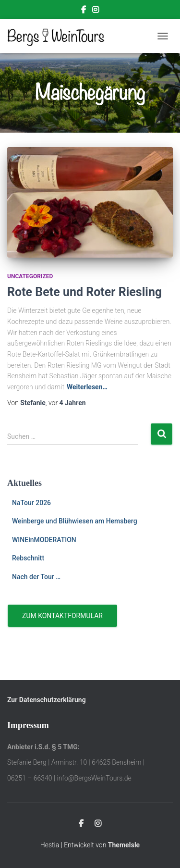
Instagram (96, 11)
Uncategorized (30, 276)
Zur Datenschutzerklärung (47, 700)
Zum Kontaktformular (62, 616)
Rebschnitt (28, 558)
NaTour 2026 (31, 503)
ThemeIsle (124, 845)
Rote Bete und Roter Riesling (84, 292)
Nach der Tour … (36, 577)
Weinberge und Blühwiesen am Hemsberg (75, 521)
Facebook (84, 11)
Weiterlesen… (87, 387)
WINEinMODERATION (44, 540)
